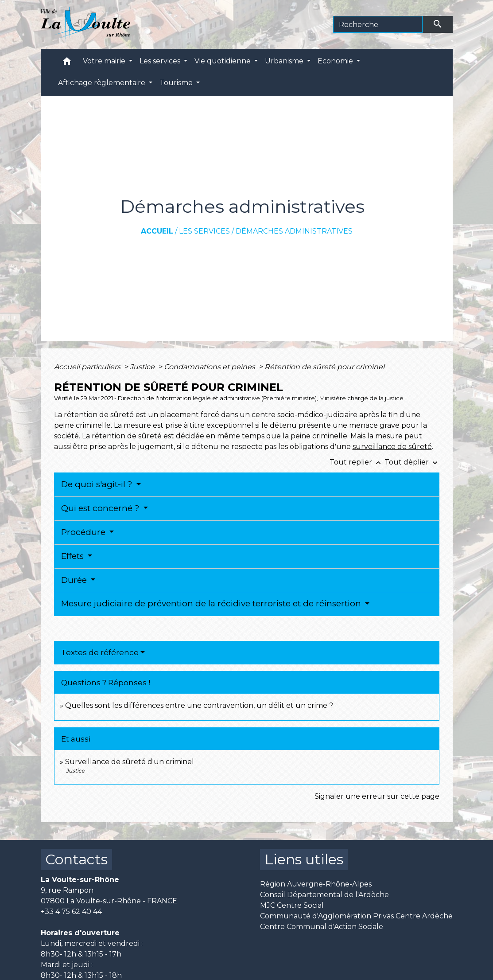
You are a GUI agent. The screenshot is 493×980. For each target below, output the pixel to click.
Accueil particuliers (88, 367)
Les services (204, 231)
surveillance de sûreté (392, 447)
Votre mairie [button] (105, 61)
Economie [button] (336, 61)
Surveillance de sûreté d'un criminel (130, 762)
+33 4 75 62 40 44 (71, 912)
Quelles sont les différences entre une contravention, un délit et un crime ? (199, 705)
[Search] (378, 24)
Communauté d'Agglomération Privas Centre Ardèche (356, 916)
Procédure (84, 532)
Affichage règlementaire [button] (103, 83)
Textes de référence (100, 652)
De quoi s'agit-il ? (98, 484)
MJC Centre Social (292, 905)
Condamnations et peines (210, 367)
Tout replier (357, 462)
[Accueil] (86, 24)
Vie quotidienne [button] (223, 61)
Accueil (157, 231)
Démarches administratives (294, 231)
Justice (143, 367)
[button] (67, 63)
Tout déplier (412, 462)
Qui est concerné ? (101, 508)
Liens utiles (304, 859)
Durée (75, 580)
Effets (74, 556)
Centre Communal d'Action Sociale (322, 927)
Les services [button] (161, 61)
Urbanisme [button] (285, 61)
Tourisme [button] (177, 83)
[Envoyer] (438, 24)
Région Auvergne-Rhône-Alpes (316, 884)
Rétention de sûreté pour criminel (324, 367)
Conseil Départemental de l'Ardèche (324, 895)
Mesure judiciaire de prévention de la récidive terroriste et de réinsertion (212, 603)
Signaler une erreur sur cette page (377, 796)
